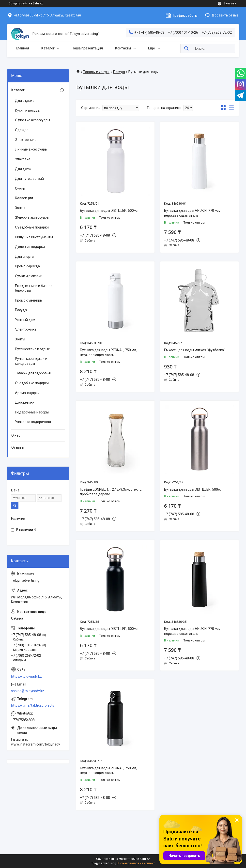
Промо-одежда (27, 266)
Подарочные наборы (32, 412)
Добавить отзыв (225, 15)
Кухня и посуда (27, 110)
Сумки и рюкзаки (29, 276)
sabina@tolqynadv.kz (28, 691)
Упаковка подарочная (33, 422)
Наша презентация (87, 48)
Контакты (123, 48)
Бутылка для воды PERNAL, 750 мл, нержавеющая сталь (108, 352)
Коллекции (24, 198)
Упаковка (23, 159)
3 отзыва (230, 3)
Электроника (26, 140)
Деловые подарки (30, 247)
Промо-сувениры (29, 300)
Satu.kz (145, 859)
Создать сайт (18, 3)
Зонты (20, 208)
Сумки (20, 188)
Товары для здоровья (33, 373)
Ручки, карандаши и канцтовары (31, 361)
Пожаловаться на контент (137, 863)
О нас (16, 435)
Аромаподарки (27, 393)
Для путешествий (29, 179)
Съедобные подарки (32, 227)
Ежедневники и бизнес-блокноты (34, 288)
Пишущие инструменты (34, 237)
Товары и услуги (96, 72)
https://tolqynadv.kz (26, 676)
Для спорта (24, 257)
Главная (23, 48)
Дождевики (25, 402)
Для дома (23, 169)
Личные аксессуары (31, 149)
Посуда (119, 72)
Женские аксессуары (32, 217)
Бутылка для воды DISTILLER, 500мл (109, 211)
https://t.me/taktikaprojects (33, 705)
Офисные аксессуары (32, 120)
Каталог (48, 48)
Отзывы (18, 447)
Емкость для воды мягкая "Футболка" (195, 350)
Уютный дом (25, 320)
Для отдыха (25, 101)
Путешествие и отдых (32, 349)
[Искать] (186, 49)
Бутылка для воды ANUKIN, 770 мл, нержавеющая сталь (192, 213)
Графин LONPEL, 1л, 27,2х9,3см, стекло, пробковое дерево (111, 492)
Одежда (22, 130)
